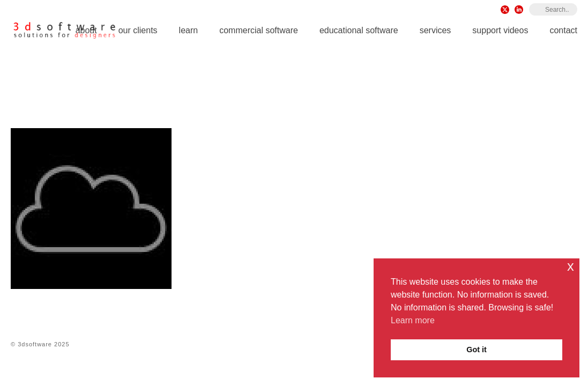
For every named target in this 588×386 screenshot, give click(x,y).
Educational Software (359, 30)
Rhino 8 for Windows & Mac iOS (326, 91)
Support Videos (500, 30)
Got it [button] (477, 350)
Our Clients (138, 30)
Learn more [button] (413, 320)
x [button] (571, 266)
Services (436, 30)
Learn (189, 30)
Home (256, 91)
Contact (563, 30)
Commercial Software (259, 30)
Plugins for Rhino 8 (423, 91)
